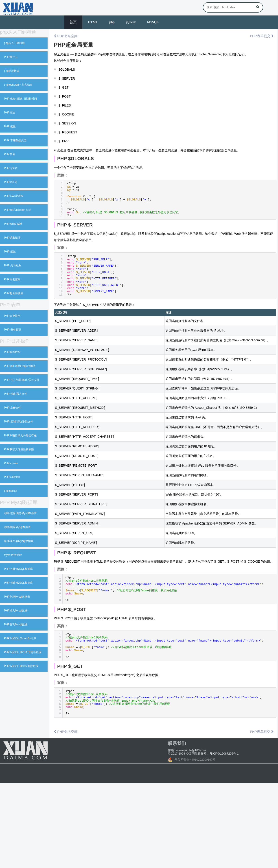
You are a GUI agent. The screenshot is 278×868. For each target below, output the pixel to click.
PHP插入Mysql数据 (16, 611)
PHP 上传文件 (13, 408)
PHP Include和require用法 (20, 366)
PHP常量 (10, 154)
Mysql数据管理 (13, 555)
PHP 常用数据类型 (15, 140)
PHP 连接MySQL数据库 (18, 569)
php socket (11, 491)
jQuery (131, 22)
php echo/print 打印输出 (18, 85)
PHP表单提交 (12, 316)
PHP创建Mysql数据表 (17, 597)
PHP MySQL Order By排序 (20, 638)
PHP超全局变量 (14, 293)
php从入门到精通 (14, 43)
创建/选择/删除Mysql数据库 (20, 513)
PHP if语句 (11, 182)
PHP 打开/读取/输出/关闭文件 (22, 380)
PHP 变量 (10, 126)
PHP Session (12, 477)
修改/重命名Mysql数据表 (19, 541)
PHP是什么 (11, 57)
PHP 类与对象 (13, 265)
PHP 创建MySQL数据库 (18, 583)
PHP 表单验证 (13, 330)
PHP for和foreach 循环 (18, 210)
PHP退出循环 (12, 238)
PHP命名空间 (12, 279)
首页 (73, 22)
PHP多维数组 (12, 352)
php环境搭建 (12, 71)
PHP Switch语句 (14, 196)
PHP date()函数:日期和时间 (20, 99)
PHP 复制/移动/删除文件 (19, 422)
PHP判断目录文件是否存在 (20, 435)
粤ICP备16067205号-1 (224, 754)
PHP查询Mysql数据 (16, 624)
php (112, 22)
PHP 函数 (10, 252)
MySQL (153, 22)
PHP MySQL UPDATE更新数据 (23, 652)
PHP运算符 (11, 168)
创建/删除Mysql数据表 (17, 527)
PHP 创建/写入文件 (16, 394)
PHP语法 (10, 113)
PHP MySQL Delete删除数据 (21, 666)
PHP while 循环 (13, 224)
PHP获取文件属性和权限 (19, 449)
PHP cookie (11, 463)
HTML (93, 22)
